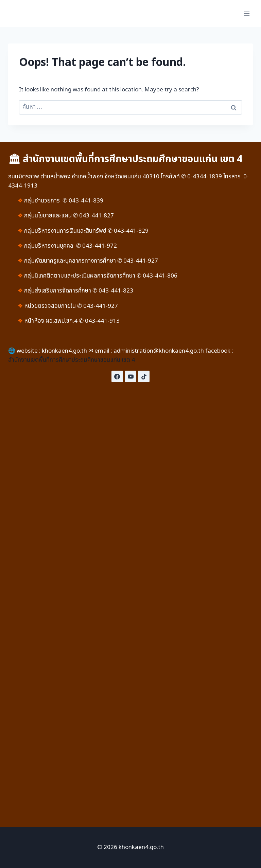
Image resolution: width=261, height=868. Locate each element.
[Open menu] (247, 13)
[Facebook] (117, 376)
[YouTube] (130, 376)
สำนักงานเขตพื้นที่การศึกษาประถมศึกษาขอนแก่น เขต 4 (72, 360)
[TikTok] (144, 376)
